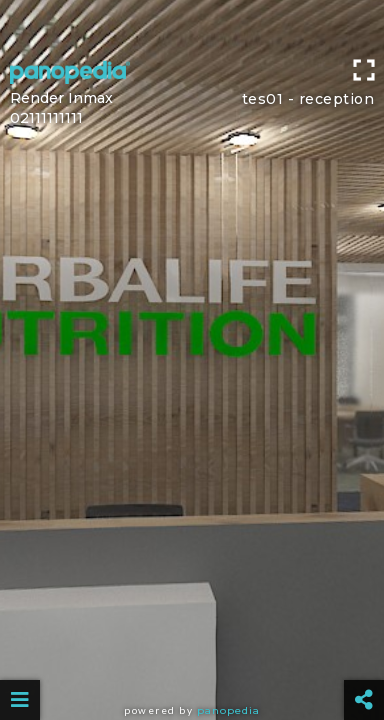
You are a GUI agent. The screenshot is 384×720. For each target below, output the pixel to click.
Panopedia (228, 710)
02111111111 (46, 118)
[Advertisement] (192, 25)
